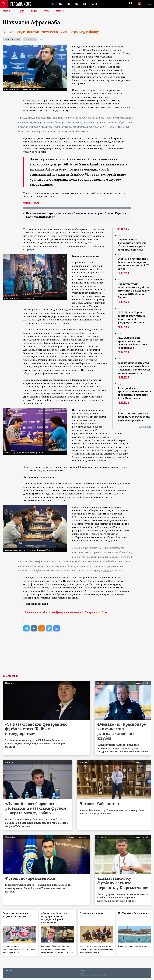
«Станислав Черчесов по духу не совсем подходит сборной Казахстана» (56, 918)
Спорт (41, 39)
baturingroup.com (96, 977)
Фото (48, 11)
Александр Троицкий (12, 39)
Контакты (9, 972)
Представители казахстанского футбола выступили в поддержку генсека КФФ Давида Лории (134, 291)
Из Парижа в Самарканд (134, 913)
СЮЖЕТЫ (62, 11)
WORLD (97, 4)
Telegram (90, 612)
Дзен (104, 612)
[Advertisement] (77, 656)
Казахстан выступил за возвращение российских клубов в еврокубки (134, 417)
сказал (107, 571)
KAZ (53, 4)
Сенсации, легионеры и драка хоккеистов (17, 915)
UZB (87, 4)
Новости (7, 11)
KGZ (61, 4)
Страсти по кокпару (93, 913)
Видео (35, 11)
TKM (78, 4)
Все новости (145, 427)
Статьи (21, 11)
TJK (70, 4)
